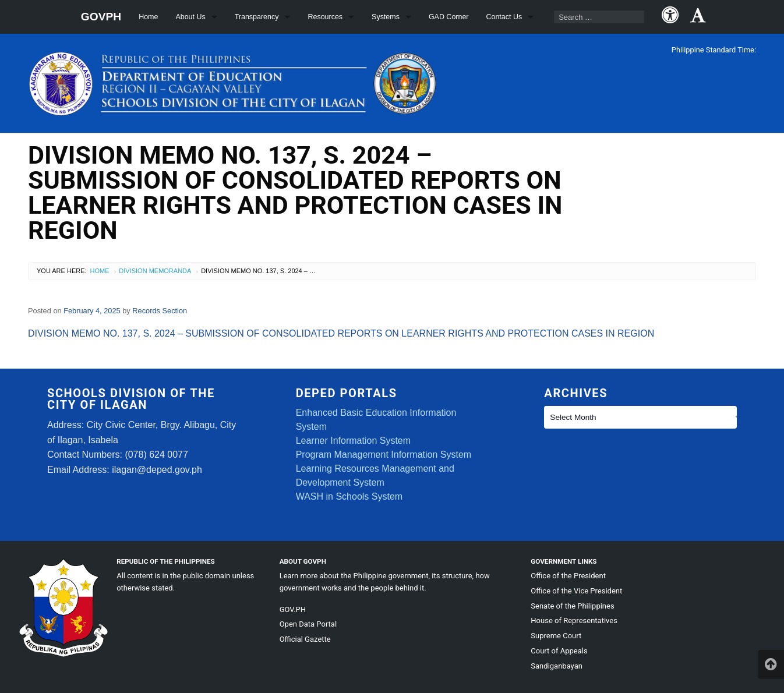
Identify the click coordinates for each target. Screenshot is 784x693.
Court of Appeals (559, 651)
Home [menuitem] (148, 17)
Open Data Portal (308, 624)
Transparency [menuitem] (257, 17)
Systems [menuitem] (386, 17)
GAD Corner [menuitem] (449, 17)
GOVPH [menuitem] (101, 17)
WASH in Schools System (349, 496)
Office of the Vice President (576, 591)
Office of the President (568, 576)
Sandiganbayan (557, 666)
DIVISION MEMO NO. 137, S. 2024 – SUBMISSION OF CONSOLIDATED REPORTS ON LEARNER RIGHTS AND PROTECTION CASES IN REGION (341, 333)
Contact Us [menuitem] (504, 17)
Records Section (160, 311)
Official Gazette (305, 639)
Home (100, 271)
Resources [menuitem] (325, 17)
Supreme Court (556, 636)
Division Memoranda (155, 271)
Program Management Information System (384, 455)
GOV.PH (293, 609)
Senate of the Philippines (572, 606)
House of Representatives (574, 620)
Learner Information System (353, 441)
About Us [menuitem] (190, 17)
